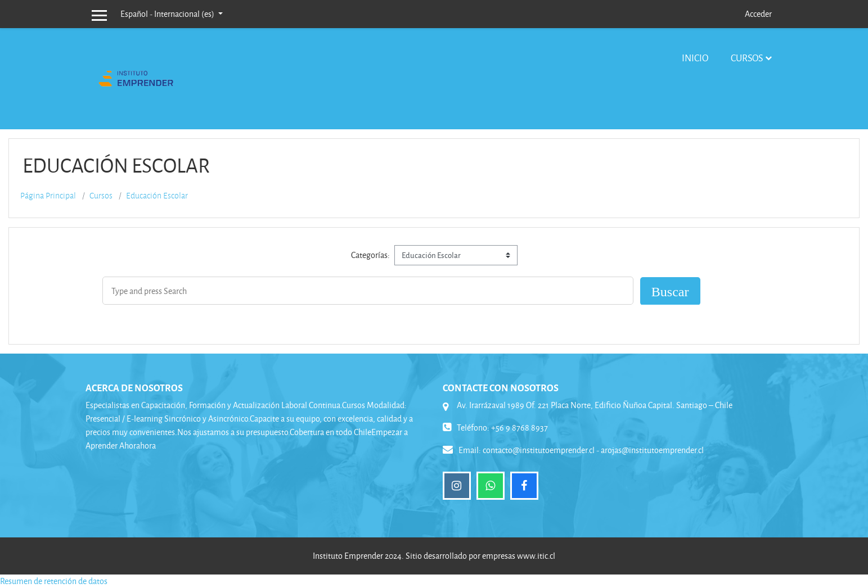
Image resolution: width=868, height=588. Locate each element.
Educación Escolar (157, 196)
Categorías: (370, 255)
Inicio (695, 58)
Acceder (758, 14)
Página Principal (48, 196)
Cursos (747, 58)
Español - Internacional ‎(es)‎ (168, 14)
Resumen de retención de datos (54, 581)
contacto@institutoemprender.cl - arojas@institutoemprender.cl (593, 450)
